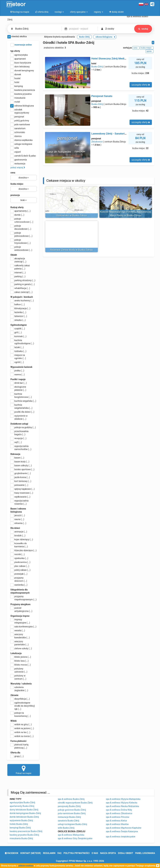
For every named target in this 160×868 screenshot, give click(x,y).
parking (18, 276)
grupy (17, 756)
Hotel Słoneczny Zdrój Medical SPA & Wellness (119, 58)
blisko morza (21, 665)
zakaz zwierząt (21, 292)
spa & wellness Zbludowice (119, 813)
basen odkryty (21, 466)
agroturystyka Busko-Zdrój (22, 802)
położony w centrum (18, 677)
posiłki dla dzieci (22, 412)
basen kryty (20, 462)
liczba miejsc (17, 184)
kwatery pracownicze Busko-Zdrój (26, 831)
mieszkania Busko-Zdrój (21, 838)
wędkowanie (20, 497)
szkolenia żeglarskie (19, 689)
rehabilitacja (20, 288)
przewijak (19, 574)
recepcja (18, 438)
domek (16, 74)
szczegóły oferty (141, 85)
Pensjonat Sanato (102, 96)
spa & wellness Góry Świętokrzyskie (75, 838)
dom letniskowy (20, 67)
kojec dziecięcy (22, 539)
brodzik (18, 536)
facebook (12, 853)
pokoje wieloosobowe (21, 248)
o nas (95, 853)
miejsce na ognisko (18, 357)
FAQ (59, 853)
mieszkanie (18, 98)
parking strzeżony (23, 280)
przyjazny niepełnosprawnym (24, 598)
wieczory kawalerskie (20, 636)
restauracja (18, 164)
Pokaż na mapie (24, 770)
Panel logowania (145, 853)
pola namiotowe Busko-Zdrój (72, 813)
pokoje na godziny (23, 427)
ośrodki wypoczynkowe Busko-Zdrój (75, 803)
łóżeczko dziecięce (24, 550)
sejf (16, 442)
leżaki (17, 347)
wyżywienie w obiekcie (19, 417)
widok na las (20, 732)
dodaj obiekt (126, 853)
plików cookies (26, 866)
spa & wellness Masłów (117, 824)
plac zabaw (20, 566)
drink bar (19, 383)
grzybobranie (21, 473)
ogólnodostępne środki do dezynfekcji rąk (23, 706)
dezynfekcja (20, 699)
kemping (17, 86)
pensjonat (17, 117)
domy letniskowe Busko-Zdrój (24, 810)
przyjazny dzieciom (19, 579)
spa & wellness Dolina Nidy (119, 810)
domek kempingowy (22, 71)
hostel (15, 78)
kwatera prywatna (21, 94)
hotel (15, 82)
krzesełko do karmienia (19, 545)
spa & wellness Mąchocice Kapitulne (124, 828)
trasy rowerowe (22, 493)
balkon (18, 304)
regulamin (49, 853)
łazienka (18, 312)
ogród (17, 362)
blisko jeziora (21, 657)
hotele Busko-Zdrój (19, 824)
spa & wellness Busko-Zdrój (71, 799)
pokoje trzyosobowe (21, 241)
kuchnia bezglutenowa (21, 395)
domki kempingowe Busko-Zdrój (25, 813)
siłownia (18, 523)
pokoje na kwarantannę (21, 714)
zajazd (16, 152)
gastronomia (19, 160)
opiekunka (19, 558)
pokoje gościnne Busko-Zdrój (72, 810)
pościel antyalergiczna (21, 609)
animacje (19, 532)
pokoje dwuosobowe (21, 227)
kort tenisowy (21, 481)
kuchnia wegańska (23, 401)
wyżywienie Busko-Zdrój (21, 820)
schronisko (18, 132)
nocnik (18, 554)
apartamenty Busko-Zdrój (22, 806)
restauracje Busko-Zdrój (69, 817)
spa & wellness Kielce (116, 821)
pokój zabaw (20, 570)
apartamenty (20, 211)
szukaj (143, 29)
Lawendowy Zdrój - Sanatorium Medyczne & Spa (120, 134)
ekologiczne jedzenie (18, 388)
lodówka (18, 351)
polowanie (19, 485)
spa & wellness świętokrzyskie (121, 837)
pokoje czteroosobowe (22, 220)
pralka (17, 371)
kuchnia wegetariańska (21, 406)
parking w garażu (23, 284)
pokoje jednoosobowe (21, 234)
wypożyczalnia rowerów (19, 502)
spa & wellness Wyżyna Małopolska (123, 799)
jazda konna (20, 477)
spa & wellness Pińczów (118, 817)
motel (15, 102)
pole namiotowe (20, 124)
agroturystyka (19, 55)
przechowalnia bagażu (19, 433)
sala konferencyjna (23, 627)
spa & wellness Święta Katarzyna (122, 831)
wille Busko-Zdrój (66, 828)
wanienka (19, 585)
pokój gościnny (20, 121)
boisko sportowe (22, 469)
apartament (18, 59)
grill (16, 332)
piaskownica (20, 562)
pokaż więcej (18, 167)
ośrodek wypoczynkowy (20, 111)
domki (17, 215)
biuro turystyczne (21, 63)
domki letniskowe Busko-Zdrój (24, 817)
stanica (16, 136)
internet (18, 273)
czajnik (18, 329)
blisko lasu (20, 661)
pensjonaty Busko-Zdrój (69, 806)
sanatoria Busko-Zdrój (69, 821)
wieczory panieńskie (20, 643)
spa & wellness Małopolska (71, 835)
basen (17, 458)
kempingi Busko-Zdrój (20, 828)
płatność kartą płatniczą (19, 746)
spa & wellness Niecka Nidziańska (122, 806)
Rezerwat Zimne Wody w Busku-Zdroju (71, 250)
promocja (15, 195)
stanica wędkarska (21, 140)
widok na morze (22, 736)
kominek (18, 336)
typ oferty (15, 51)
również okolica (17, 37)
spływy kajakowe (22, 489)
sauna (17, 519)
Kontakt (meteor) (31, 853)
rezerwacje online (21, 45)
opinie (150, 51)
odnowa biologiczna (22, 106)
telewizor (19, 316)
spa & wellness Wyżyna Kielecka (122, 803)
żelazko (18, 320)
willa (15, 148)
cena (13, 173)
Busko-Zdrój (97, 67)
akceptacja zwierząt (18, 260)
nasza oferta (108, 853)
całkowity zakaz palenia (20, 267)
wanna (17, 375)
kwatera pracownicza (23, 90)
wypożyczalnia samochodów (21, 448)
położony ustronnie (19, 670)
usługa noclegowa (21, 144)
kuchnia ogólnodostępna (22, 342)
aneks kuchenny (22, 301)
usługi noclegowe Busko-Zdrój (72, 824)
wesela (18, 630)
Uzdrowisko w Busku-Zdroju (71, 215)
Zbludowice (97, 142)
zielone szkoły (21, 648)
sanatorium (18, 128)
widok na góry (21, 724)
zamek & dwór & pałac (23, 156)
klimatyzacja (20, 308)
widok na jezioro (22, 728)
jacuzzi (18, 515)
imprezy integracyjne (20, 621)
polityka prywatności (77, 853)
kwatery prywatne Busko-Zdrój (24, 835)
